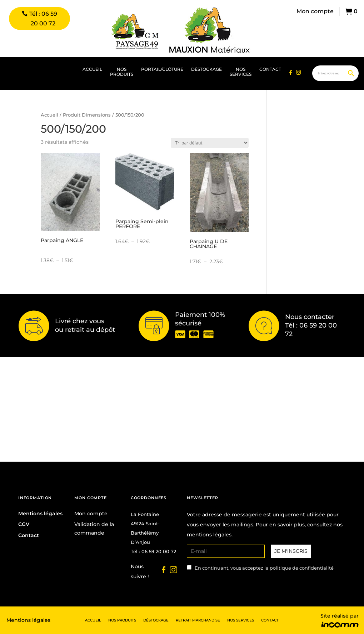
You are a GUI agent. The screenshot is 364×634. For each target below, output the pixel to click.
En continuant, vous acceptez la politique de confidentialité (264, 568)
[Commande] (210, 143)
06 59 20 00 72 (159, 551)
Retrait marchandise (198, 620)
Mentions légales (40, 513)
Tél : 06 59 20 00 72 (43, 19)
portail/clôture (162, 69)
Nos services (241, 72)
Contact (270, 69)
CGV (24, 524)
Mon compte (315, 11)
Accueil (92, 69)
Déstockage (206, 69)
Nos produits (122, 72)
